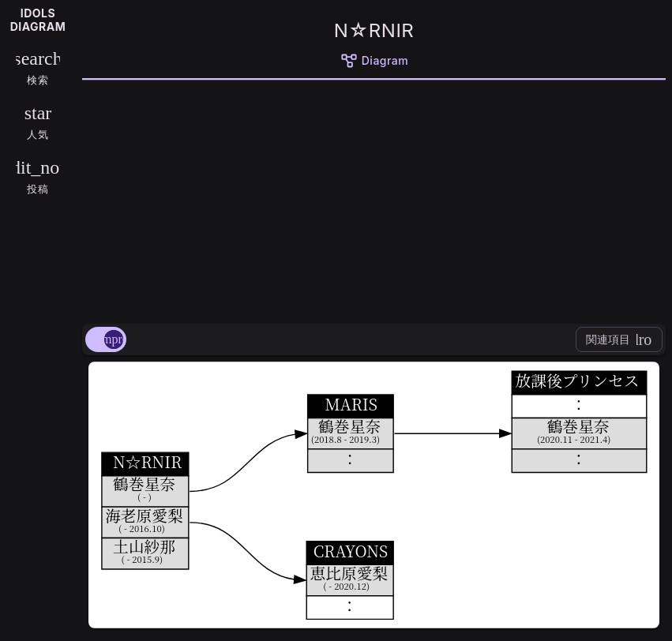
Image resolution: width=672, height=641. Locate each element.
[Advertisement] (374, 199)
